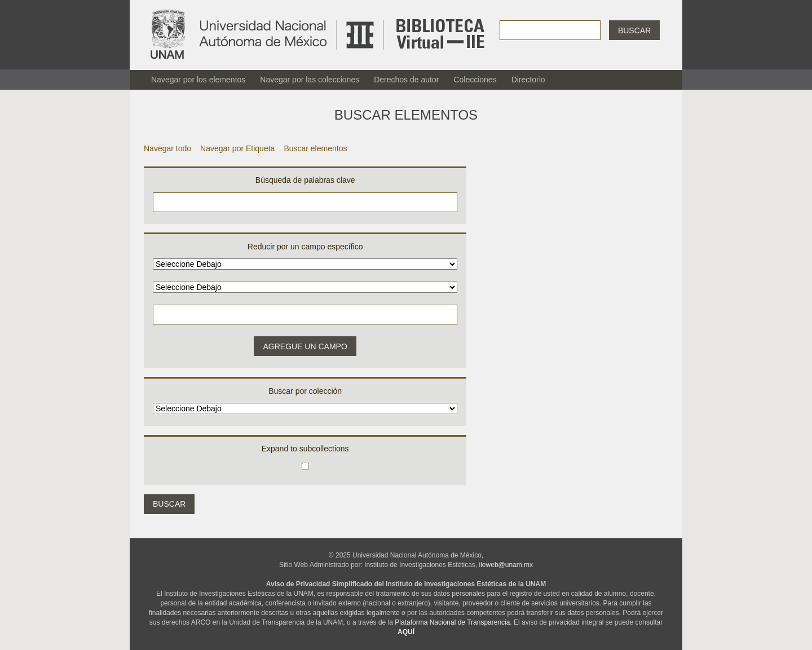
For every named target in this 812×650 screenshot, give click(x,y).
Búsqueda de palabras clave (305, 180)
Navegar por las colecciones (310, 80)
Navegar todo (167, 148)
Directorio (528, 80)
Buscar (634, 30)
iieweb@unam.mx (506, 565)
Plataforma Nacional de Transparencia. (453, 622)
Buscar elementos (315, 148)
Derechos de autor (406, 80)
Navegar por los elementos (198, 80)
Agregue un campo (305, 346)
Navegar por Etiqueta (237, 148)
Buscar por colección (305, 391)
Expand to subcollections (305, 449)
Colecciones (475, 80)
